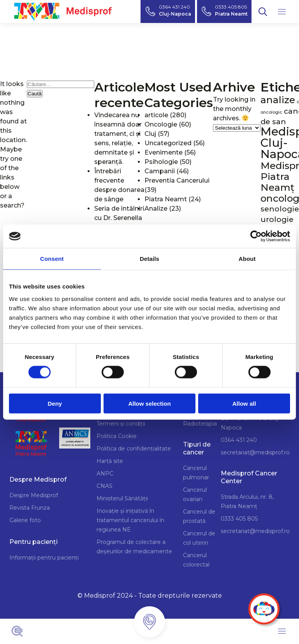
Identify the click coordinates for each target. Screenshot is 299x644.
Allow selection (149, 403)
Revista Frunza (30, 508)
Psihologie (161, 162)
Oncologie (161, 124)
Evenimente (164, 152)
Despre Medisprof (34, 495)
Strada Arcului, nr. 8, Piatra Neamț (247, 501)
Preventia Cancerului (177, 180)
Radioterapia (200, 424)
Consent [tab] (52, 259)
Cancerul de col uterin (199, 538)
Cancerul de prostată (199, 516)
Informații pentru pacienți (44, 558)
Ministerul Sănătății (122, 498)
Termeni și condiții (121, 424)
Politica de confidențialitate (134, 449)
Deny (55, 403)
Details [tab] (149, 259)
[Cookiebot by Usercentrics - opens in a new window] (256, 236)
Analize (156, 209)
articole (156, 115)
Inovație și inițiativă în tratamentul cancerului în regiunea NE (130, 520)
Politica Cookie (117, 436)
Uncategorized (168, 143)
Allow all (244, 403)
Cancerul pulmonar (196, 473)
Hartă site (110, 461)
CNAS (105, 486)
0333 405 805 (239, 519)
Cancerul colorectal (196, 560)
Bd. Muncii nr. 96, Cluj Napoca (249, 423)
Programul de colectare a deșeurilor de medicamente (134, 547)
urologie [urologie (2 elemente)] (277, 219)
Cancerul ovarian (195, 494)
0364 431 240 (239, 440)
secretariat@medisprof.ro (255, 452)
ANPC (105, 473)
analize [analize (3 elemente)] (278, 100)
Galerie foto (25, 520)
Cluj (150, 134)
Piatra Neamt (166, 199)
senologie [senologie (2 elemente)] (280, 209)
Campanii (160, 171)
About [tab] (247, 259)
